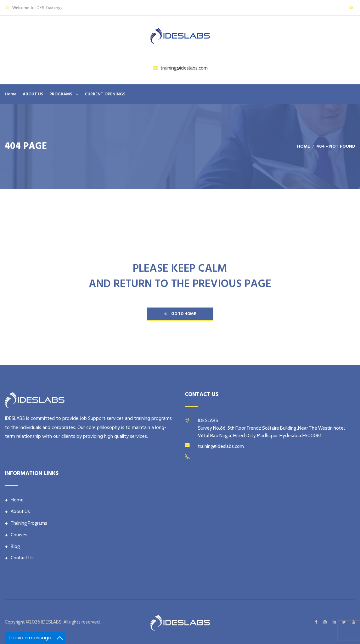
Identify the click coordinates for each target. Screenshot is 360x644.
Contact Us (19, 558)
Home (11, 94)
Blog (12, 546)
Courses (16, 535)
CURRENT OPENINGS (105, 94)
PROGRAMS (61, 94)
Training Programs (26, 523)
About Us (17, 511)
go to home (180, 314)
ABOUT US (33, 94)
